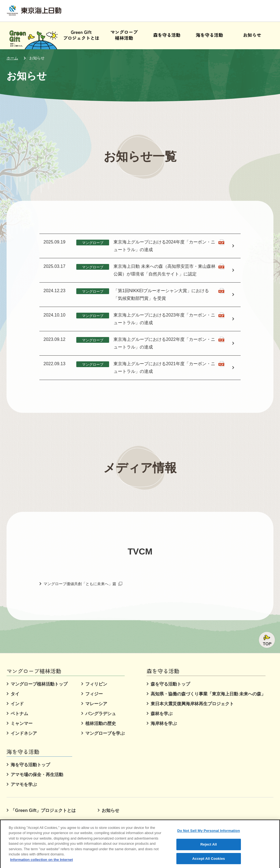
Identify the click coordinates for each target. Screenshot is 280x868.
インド (17, 704)
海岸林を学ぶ (164, 723)
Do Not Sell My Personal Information (208, 834)
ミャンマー (22, 723)
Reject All (209, 848)
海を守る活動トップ (30, 765)
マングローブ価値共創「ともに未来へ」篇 (83, 584)
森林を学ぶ (162, 714)
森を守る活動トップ (170, 684)
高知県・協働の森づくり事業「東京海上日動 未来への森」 (208, 694)
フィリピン (96, 684)
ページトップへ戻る (267, 640)
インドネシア (24, 733)
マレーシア (96, 704)
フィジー (94, 694)
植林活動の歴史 (101, 723)
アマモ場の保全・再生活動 (37, 775)
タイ (15, 694)
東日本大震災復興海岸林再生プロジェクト (192, 704)
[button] (124, 36)
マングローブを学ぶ (105, 733)
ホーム (12, 58)
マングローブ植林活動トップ (39, 684)
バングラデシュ (101, 714)
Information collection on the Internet (42, 863)
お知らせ (37, 58)
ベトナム (19, 714)
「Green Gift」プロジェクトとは (43, 810)
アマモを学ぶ (24, 784)
